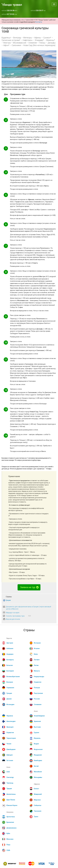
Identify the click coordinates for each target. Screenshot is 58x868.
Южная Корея (12, 805)
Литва (36, 665)
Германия (10, 688)
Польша (37, 688)
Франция (10, 727)
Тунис (36, 817)
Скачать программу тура (15, 616)
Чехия (9, 744)
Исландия (10, 704)
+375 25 (9, 14)
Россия (37, 699)
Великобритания (13, 677)
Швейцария (11, 749)
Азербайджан (39, 716)
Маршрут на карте (13, 613)
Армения (37, 721)
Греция (8, 600)
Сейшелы (38, 805)
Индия (36, 744)
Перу (8, 845)
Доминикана (11, 828)
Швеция (10, 755)
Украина (10, 716)
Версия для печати (13, 619)
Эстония (10, 760)
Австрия (10, 643)
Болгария (10, 671)
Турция (9, 789)
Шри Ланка (11, 800)
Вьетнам (37, 727)
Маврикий (38, 794)
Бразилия (10, 822)
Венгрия (10, 682)
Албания (10, 648)
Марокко (37, 800)
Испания (37, 643)
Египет (36, 789)
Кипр (36, 654)
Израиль (37, 738)
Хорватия (10, 733)
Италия (37, 648)
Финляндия (11, 721)
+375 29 (38, 11)
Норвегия (38, 682)
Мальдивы (38, 777)
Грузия (36, 733)
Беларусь (10, 660)
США (8, 850)
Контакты (39, 22)
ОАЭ (8, 772)
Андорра (10, 654)
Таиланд (10, 783)
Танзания (38, 811)
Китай (36, 766)
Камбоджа (38, 760)
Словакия (38, 704)
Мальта (37, 671)
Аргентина (11, 817)
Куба (8, 833)
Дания (9, 699)
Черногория (11, 738)
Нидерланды (39, 677)
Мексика (10, 839)
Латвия (37, 660)
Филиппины (11, 794)
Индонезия (38, 749)
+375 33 (9, 11)
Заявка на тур (29, 587)
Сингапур (10, 777)
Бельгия (10, 665)
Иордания (38, 755)
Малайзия (38, 772)
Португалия (38, 693)
